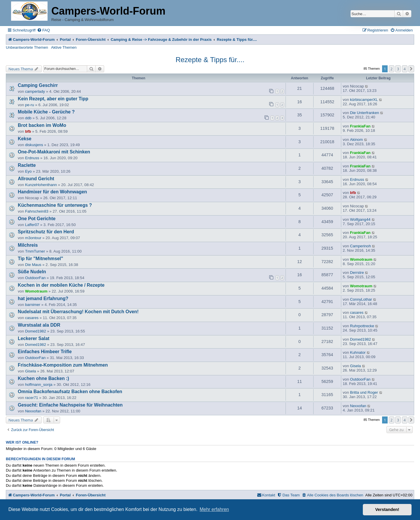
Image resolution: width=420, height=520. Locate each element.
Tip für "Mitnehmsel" (40, 259)
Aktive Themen (64, 47)
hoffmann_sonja (39, 385)
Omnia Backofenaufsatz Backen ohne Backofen (70, 392)
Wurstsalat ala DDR (39, 325)
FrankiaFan (360, 126)
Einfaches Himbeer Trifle (45, 352)
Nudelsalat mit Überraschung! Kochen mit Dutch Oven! (78, 312)
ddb (28, 118)
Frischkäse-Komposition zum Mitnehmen (63, 365)
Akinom (356, 140)
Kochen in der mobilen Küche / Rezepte (61, 285)
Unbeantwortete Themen (27, 47)
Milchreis (28, 245)
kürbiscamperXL (364, 100)
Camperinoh (360, 246)
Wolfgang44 (360, 219)
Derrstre (357, 273)
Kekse (25, 139)
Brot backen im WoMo (42, 125)
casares (32, 318)
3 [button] (398, 69)
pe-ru (30, 105)
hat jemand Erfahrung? (43, 298)
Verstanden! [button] (387, 510)
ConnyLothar (361, 299)
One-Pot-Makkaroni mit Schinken (54, 152)
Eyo (28, 171)
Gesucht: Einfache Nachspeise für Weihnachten (70, 405)
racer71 (32, 398)
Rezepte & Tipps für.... (210, 60)
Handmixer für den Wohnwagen (52, 192)
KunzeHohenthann (41, 185)
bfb (28, 131)
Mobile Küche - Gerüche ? (46, 112)
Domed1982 (36, 331)
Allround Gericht (36, 179)
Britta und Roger (364, 392)
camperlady (35, 91)
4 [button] (405, 69)
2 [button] (392, 69)
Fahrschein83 (37, 211)
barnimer (33, 305)
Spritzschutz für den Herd (46, 232)
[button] (411, 69)
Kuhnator (358, 352)
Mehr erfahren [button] (214, 509)
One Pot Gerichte (37, 219)
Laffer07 (32, 225)
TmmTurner (35, 251)
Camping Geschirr (38, 85)
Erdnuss (32, 158)
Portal (65, 40)
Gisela (30, 371)
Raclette (27, 165)
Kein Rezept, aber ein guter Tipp (53, 99)
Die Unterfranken (365, 113)
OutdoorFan (35, 278)
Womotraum (361, 259)
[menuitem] (43, 30)
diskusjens (34, 145)
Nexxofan (33, 411)
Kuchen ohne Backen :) (43, 378)
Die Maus (33, 265)
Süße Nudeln (32, 272)
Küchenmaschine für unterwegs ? (55, 205)
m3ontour (33, 238)
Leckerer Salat (34, 338)
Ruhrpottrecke (362, 326)
